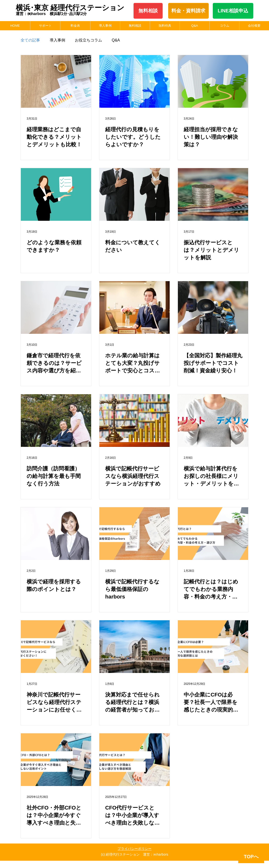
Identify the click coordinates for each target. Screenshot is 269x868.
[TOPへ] (251, 857)
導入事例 (57, 40)
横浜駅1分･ (59, 14)
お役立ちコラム (88, 40)
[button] (45, 26)
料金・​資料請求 (188, 11)
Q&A (116, 40)
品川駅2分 (78, 14)
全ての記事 (30, 40)
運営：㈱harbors (33, 14)
